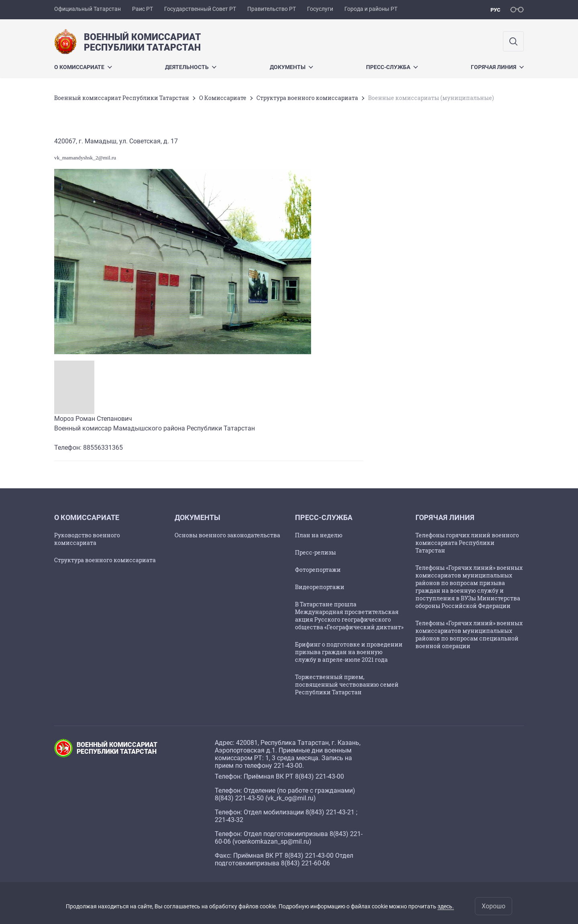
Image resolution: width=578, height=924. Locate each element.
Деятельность (191, 67)
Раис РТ (142, 9)
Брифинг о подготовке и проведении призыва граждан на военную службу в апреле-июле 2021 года (349, 652)
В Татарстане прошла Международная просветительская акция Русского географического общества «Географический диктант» (349, 616)
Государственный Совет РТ (200, 9)
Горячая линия (497, 67)
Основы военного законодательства (227, 535)
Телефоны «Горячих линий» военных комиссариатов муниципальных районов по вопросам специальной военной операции (469, 634)
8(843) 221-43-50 (239, 798)
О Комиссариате (83, 67)
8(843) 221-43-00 (320, 776)
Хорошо (494, 906)
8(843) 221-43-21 (330, 812)
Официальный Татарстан (88, 9)
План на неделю (319, 535)
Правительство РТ (272, 9)
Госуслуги (320, 9)
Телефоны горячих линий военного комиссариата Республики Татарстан (467, 543)
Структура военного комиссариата (307, 98)
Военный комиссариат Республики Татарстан (122, 98)
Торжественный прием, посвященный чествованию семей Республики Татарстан (347, 684)
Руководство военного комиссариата (87, 539)
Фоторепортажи (318, 570)
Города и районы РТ (371, 9)
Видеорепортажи (320, 587)
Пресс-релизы (315, 552)
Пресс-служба (392, 67)
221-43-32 (229, 820)
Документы (291, 67)
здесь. (446, 906)
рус (496, 10)
